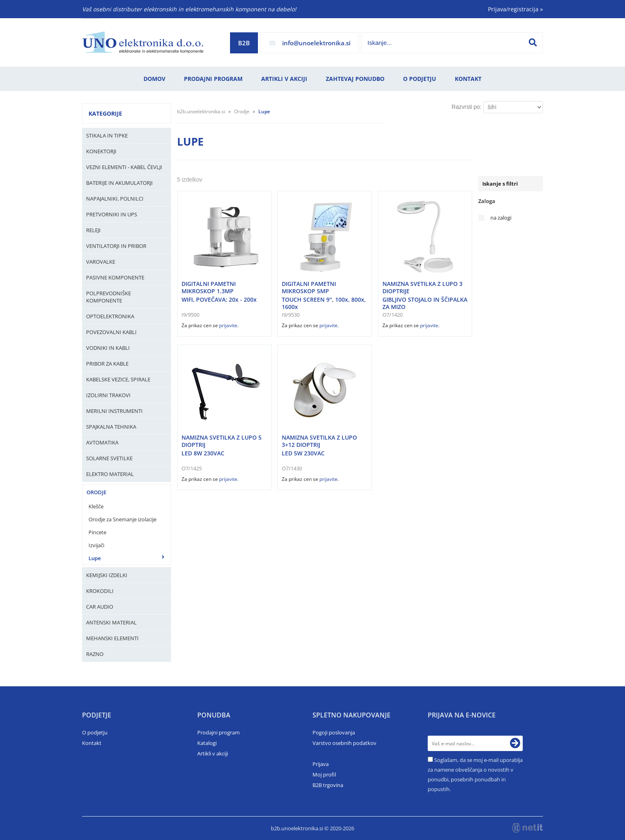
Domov (154, 79)
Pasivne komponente (115, 277)
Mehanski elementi (112, 638)
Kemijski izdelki (107, 575)
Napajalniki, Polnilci (115, 199)
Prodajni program (213, 79)
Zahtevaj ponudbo (355, 79)
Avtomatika (102, 442)
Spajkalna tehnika (111, 427)
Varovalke (101, 262)
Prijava (321, 764)
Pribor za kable (107, 364)
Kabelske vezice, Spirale (118, 379)
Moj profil (324, 774)
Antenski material (111, 622)
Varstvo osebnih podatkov (344, 743)
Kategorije (105, 113)
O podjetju (420, 79)
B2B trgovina (328, 785)
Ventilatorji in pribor (116, 246)
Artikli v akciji (284, 79)
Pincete (97, 532)
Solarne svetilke (109, 458)
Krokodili (100, 591)
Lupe (95, 558)
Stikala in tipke (107, 135)
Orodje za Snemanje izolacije (122, 519)
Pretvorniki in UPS (112, 214)
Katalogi (207, 743)
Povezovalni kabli (111, 332)
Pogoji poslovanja (334, 732)
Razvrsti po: (467, 107)
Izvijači (96, 545)
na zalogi (501, 218)
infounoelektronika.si (316, 43)
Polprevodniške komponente (109, 297)
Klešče (96, 506)
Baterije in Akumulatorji (119, 183)
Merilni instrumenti (114, 411)
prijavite (228, 325)
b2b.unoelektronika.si (201, 111)
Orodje (96, 492)
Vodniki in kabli (108, 348)
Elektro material (110, 474)
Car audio (100, 607)
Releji (93, 230)
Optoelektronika (110, 316)
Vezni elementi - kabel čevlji (124, 167)
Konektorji (101, 151)
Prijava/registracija (515, 9)
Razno (95, 654)
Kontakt (468, 79)
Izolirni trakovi (108, 395)
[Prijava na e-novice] (515, 743)
